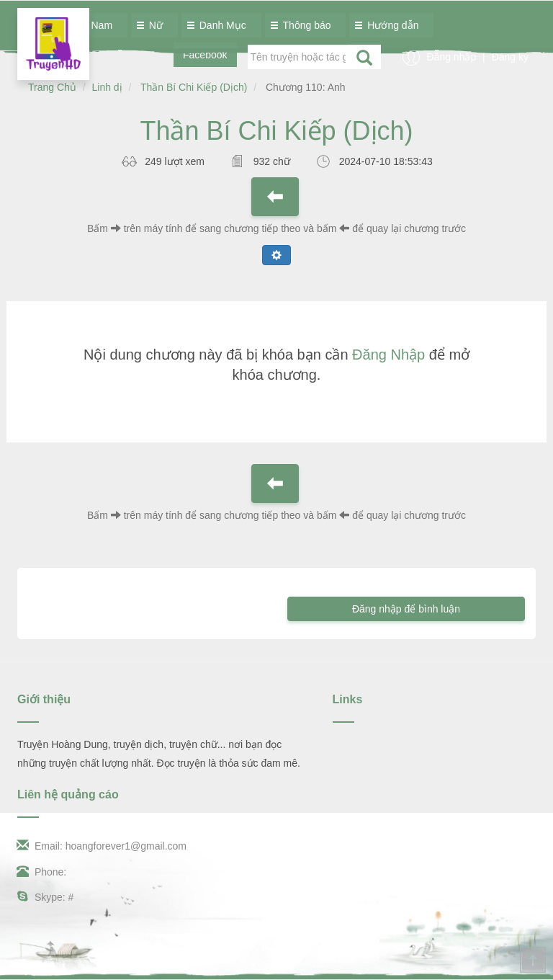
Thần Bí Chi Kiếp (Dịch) (194, 87)
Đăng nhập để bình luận (406, 609)
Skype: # (45, 897)
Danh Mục (219, 25)
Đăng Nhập (388, 355)
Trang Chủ (52, 87)
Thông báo (304, 25)
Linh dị (107, 87)
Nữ (152, 25)
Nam (98, 25)
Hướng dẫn (389, 25)
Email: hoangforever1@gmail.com (102, 846)
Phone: (42, 872)
